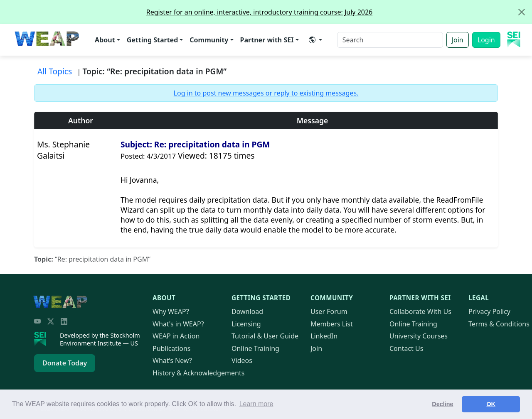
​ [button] (312, 40)
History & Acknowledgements (198, 373)
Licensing (246, 324)
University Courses (419, 336)
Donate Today (65, 363)
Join (458, 40)
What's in (178, 324)
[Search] (390, 40)
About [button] (105, 40)
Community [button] (209, 40)
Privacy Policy (489, 311)
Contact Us (406, 348)
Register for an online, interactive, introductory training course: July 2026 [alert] (339, 12)
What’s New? (172, 360)
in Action (176, 336)
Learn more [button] (256, 404)
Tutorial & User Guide (265, 336)
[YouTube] (37, 321)
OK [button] (491, 404)
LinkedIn (324, 336)
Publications (171, 348)
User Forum (329, 311)
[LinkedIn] (64, 321)
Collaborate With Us (420, 311)
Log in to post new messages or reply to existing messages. (266, 93)
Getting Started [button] (153, 40)
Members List (332, 324)
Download (247, 311)
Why (171, 311)
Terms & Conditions (499, 324)
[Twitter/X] (51, 321)
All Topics (55, 71)
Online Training (255, 348)
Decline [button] (442, 404)
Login (486, 40)
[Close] (522, 12)
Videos (242, 360)
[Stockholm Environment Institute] (44, 339)
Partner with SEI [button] (267, 40)
